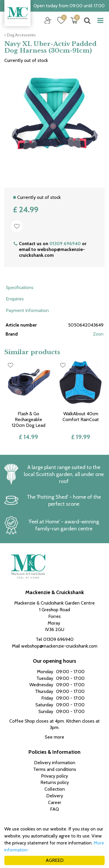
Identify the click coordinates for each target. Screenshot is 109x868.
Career (55, 802)
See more (54, 737)
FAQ (54, 809)
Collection (55, 789)
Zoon (98, 334)
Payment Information (27, 310)
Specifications (20, 287)
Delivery (55, 796)
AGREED (55, 860)
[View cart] (74, 20)
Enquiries (15, 299)
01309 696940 (65, 244)
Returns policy (55, 782)
